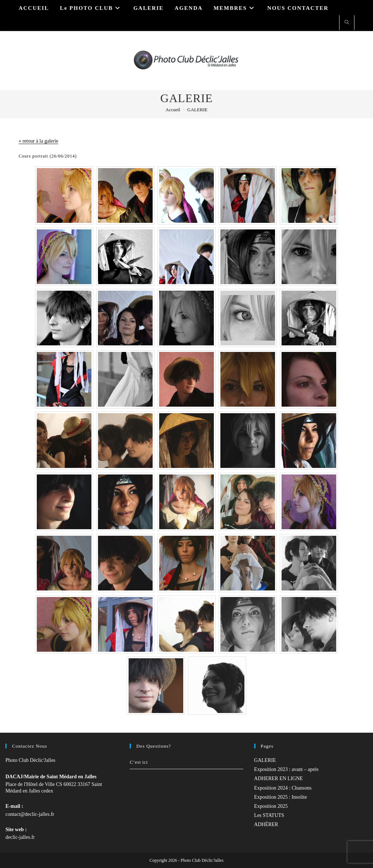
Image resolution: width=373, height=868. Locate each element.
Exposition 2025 (271, 806)
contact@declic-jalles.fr (30, 814)
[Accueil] (173, 110)
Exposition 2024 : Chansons (283, 788)
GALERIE (197, 110)
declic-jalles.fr (20, 837)
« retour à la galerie (38, 141)
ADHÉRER (266, 824)
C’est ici (139, 762)
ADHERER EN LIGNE (279, 778)
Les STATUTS (269, 815)
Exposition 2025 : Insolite (281, 797)
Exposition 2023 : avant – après (286, 769)
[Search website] (347, 23)
